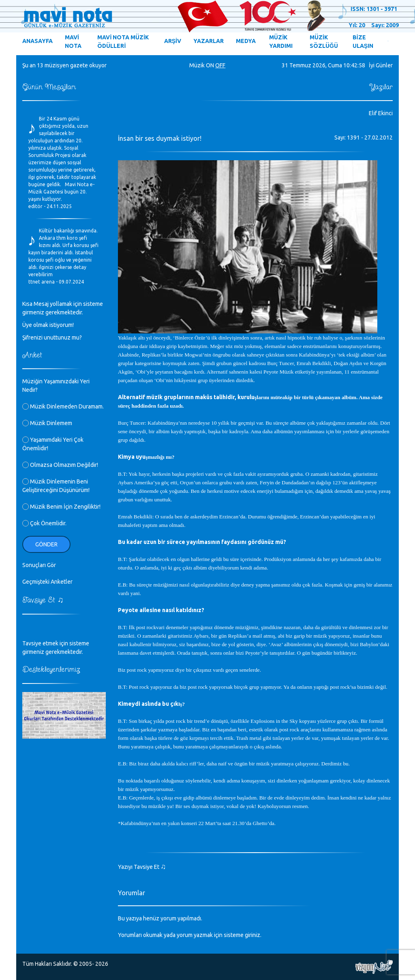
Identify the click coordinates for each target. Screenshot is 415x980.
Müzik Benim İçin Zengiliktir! (61, 507)
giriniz (252, 935)
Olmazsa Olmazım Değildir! (60, 465)
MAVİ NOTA (73, 42)
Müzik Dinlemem (47, 423)
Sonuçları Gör (39, 565)
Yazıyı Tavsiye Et (142, 867)
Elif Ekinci (381, 113)
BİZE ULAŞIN (363, 42)
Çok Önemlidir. (44, 523)
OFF (220, 65)
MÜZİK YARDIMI (281, 42)
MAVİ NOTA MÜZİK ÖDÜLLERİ (123, 42)
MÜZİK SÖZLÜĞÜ (324, 42)
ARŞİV (173, 41)
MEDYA (246, 41)
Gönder (46, 544)
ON (210, 65)
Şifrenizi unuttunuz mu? (52, 337)
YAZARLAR (209, 41)
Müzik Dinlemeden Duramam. (63, 406)
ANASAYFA (37, 41)
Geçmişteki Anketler (47, 582)
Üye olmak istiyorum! (48, 325)
